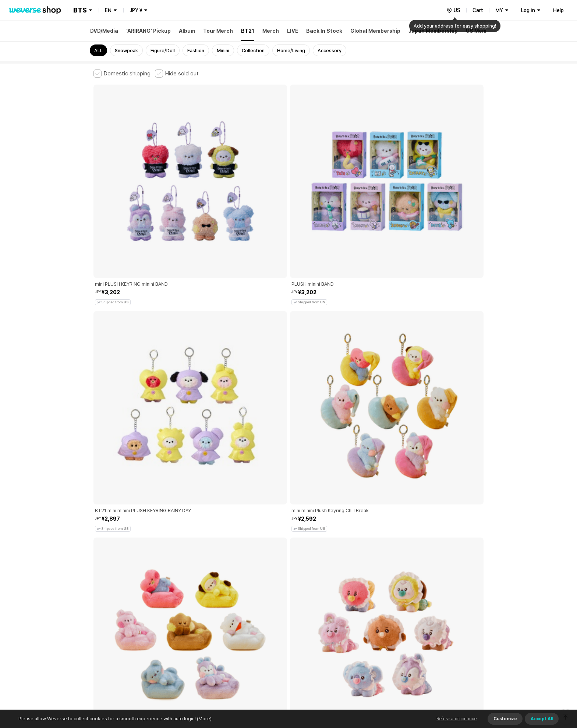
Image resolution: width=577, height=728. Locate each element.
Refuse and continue (456, 719)
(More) (204, 719)
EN (108, 10)
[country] (453, 10)
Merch (271, 31)
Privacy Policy (323, 605)
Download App (465, 681)
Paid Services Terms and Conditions (184, 605)
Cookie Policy (361, 605)
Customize (505, 719)
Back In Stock (324, 31)
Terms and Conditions (114, 605)
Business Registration (205, 637)
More (288, 554)
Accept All (542, 719)
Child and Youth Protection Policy (265, 605)
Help (558, 10)
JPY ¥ (136, 10)
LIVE (293, 31)
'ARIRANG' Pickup (148, 31)
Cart (478, 10)
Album (187, 31)
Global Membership (375, 31)
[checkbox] (122, 74)
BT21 (248, 31)
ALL (98, 51)
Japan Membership (433, 31)
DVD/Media (104, 31)
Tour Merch (218, 31)
